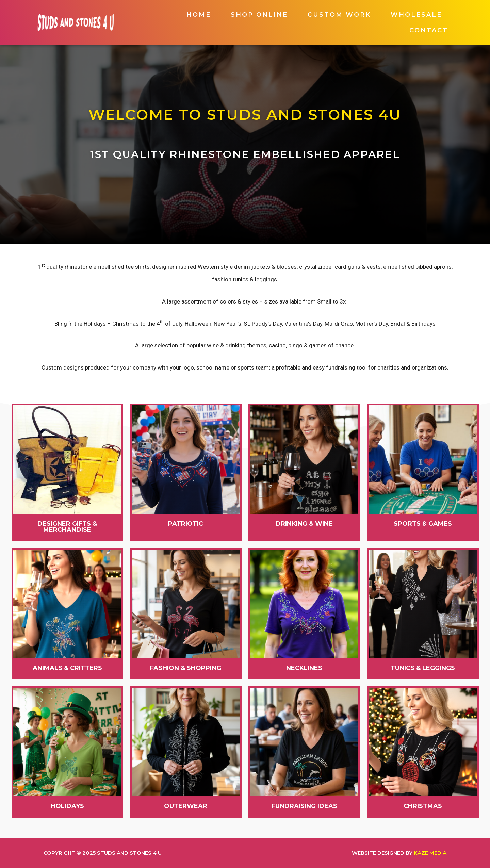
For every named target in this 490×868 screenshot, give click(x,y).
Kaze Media (430, 853)
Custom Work (339, 15)
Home (199, 15)
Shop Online (259, 15)
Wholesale (416, 15)
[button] (67, 527)
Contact (429, 30)
